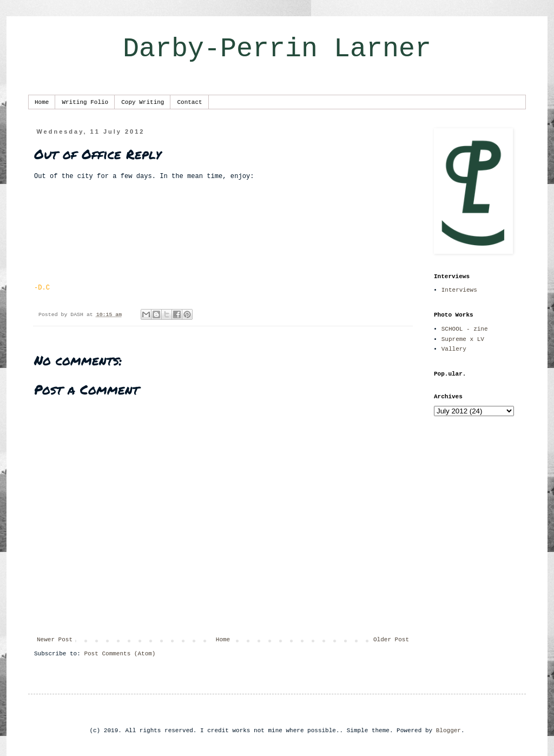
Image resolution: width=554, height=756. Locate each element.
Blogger (449, 731)
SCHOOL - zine (465, 329)
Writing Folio (85, 102)
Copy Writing (143, 102)
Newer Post (55, 640)
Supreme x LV (463, 339)
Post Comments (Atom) (120, 654)
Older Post (391, 640)
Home (42, 102)
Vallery (454, 349)
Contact (189, 102)
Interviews (459, 290)
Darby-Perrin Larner (277, 49)
